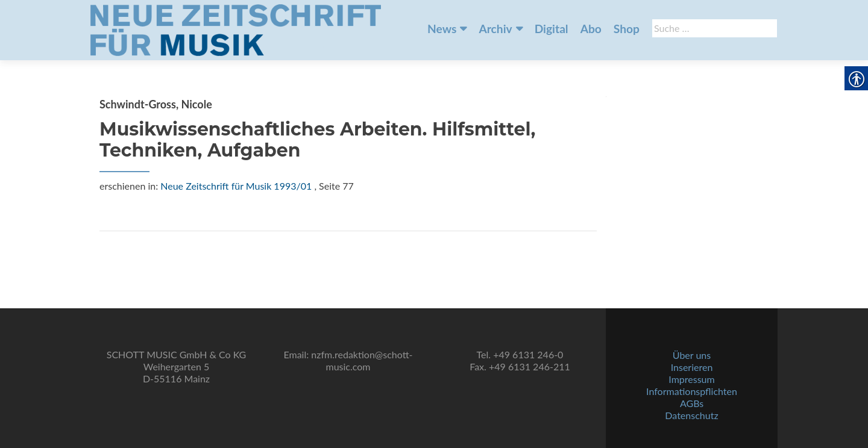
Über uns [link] (692, 355)
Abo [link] (591, 29)
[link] (236, 29)
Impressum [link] (691, 379)
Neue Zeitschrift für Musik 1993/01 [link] (236, 186)
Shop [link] (627, 29)
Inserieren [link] (692, 367)
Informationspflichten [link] (692, 391)
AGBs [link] (692, 403)
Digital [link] (552, 29)
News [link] (442, 29)
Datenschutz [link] (691, 415)
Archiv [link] (495, 29)
